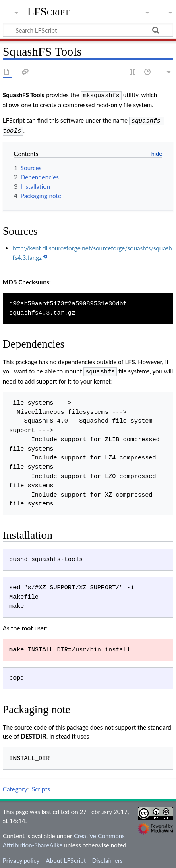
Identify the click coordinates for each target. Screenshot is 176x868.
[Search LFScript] (88, 30)
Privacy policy (21, 857)
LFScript (49, 12)
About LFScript (66, 857)
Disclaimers (107, 857)
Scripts (41, 786)
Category (15, 786)
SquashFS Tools (24, 95)
